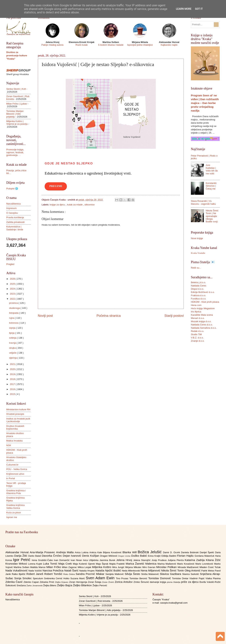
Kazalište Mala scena (202, 315)
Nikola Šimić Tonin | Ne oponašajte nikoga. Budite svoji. (212, 216)
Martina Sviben (22, 567)
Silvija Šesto (133, 574)
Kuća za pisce (14, 513)
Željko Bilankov (83, 585)
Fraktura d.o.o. (198, 295)
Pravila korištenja (15, 217)
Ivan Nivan (77, 560)
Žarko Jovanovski (35, 586)
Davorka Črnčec (52, 556)
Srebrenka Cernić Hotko (57, 578)
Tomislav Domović (160, 578)
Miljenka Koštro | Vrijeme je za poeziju (17, 123)
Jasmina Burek (108, 560)
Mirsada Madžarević (188, 567)
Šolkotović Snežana (16, 585)
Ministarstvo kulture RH (18, 409)
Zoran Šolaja (95, 582)
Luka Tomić (51, 564)
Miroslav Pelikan (167, 567)
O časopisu (12, 213)
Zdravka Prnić (47, 582)
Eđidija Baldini (169, 556)
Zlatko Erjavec (62, 582)
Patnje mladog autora (52, 45)
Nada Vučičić (36, 571)
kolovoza (14, 323)
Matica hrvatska (14, 441)
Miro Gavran (149, 567)
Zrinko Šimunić (142, 582)
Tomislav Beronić (139, 578)
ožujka (13, 348)
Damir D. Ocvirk (172, 552)
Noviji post (45, 316)
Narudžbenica (13, 204)
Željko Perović (100, 585)
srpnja (13, 328)
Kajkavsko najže (169, 45)
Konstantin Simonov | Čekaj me (211, 186)
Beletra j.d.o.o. (198, 282)
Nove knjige (197, 238)
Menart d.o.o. (198, 318)
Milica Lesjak (85, 567)
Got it (199, 9)
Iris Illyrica (196, 312)
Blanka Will (130, 552)
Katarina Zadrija (195, 560)
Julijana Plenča (176, 560)
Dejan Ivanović (72, 556)
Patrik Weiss (208, 571)
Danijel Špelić (207, 552)
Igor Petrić (22, 560)
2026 (13, 279)
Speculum (38, 578)
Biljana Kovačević (113, 552)
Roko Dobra (70, 574)
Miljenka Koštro (102, 567)
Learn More (184, 9)
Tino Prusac (123, 578)
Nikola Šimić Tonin (173, 570)
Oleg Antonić (193, 570)
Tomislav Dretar (181, 578)
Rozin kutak (81, 45)
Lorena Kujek (36, 564)
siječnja (13, 358)
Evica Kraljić (155, 556)
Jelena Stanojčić (142, 560)
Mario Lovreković (205, 564)
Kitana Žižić (213, 560)
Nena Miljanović (151, 570)
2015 (13, 394)
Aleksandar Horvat (18, 552)
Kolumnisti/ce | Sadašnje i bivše (15, 228)
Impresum (11, 208)
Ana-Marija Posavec (43, 552)
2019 (13, 374)
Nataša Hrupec (87, 571)
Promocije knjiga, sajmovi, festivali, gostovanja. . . (15, 152)
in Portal (11, 478)
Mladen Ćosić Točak (210, 567)
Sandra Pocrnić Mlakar (90, 574)
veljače (13, 353)
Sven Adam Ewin (101, 578)
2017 (13, 384)
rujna (12, 318)
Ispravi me (12, 517)
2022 (13, 299)
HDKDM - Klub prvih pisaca (205, 302)
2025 (13, 284)
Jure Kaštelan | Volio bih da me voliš (212, 169)
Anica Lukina (82, 552)
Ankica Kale (96, 552)
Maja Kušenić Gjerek (84, 564)
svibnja (13, 338)
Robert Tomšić (54, 574)
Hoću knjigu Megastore (203, 308)
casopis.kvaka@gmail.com (174, 603)
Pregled (10, 264)
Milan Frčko (54, 567)
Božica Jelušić (150, 552)
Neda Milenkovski (131, 571)
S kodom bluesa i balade (111, 45)
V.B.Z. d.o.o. (197, 338)
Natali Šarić (72, 570)
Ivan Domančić (62, 560)
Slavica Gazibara (171, 574)
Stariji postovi (174, 316)
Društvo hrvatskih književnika (15, 427)
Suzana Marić (78, 578)
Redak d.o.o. (197, 331)
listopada (14, 313)
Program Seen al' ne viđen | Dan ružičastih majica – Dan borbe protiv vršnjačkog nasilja (205, 103)
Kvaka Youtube (198, 253)
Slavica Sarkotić (191, 574)
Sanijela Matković (115, 574)
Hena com (196, 305)
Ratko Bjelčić (19, 574)
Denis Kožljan (91, 556)
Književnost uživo (15, 474)
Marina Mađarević (167, 564)
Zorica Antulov (124, 582)
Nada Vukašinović (17, 570)
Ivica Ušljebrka (91, 560)
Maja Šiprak (103, 564)
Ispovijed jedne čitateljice (140, 45)
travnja (13, 343)
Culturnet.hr (12, 465)
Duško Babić (140, 556)
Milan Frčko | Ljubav (17, 104)
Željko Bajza (65, 585)
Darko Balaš (35, 556)
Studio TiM (196, 334)
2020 (13, 369)
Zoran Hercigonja (79, 582)
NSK (9, 445)
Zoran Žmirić (108, 582)
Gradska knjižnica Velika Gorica (15, 506)
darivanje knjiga (158, 582)
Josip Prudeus (160, 560)
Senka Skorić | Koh (16, 89)
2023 (13, 294)
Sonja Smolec (24, 578)
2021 (13, 364)
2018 (13, 379)
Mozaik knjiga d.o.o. (201, 321)
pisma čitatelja (174, 582)
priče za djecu (190, 582)
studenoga (15, 308)
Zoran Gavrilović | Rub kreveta (95, 601)
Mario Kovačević (186, 564)
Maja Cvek (66, 564)
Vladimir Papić (197, 578)
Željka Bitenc (50, 585)
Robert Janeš (35, 574)
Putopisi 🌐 (12, 189)
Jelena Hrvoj (125, 560)
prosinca (14, 303)
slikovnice (89, 205)
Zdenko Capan (32, 582)
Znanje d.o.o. (198, 341)
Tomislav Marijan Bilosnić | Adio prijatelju (15, 114)
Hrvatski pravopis (15, 414)
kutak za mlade (75, 205)
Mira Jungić (119, 567)
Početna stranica (109, 316)
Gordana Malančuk (205, 556)
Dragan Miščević (109, 556)
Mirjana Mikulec (134, 567)
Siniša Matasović (150, 574)
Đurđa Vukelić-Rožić (210, 582)
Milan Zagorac (70, 567)
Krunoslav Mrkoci (17, 564)
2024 (13, 289)
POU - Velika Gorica (17, 469)
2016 (13, 389)
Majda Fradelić (118, 564)
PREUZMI (56, 186)
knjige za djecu (58, 205)
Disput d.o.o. (197, 289)
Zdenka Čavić (14, 582)
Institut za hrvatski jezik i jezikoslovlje (18, 420)
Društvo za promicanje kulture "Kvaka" (17, 56)
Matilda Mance (38, 567)
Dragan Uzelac (125, 556)
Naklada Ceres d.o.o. (202, 325)
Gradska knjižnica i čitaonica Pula (16, 492)
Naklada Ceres (199, 286)
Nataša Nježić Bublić (109, 570)
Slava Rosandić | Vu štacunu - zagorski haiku (203, 202)
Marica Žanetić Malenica (142, 564)
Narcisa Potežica (53, 570)
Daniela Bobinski (190, 552)
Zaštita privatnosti (15, 222)
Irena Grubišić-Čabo (43, 560)
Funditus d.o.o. (199, 299)
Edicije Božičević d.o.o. (203, 292)
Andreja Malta (65, 552)
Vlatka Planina (213, 578)
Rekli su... (196, 268)
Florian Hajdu (186, 556)
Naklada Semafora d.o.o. (204, 328)
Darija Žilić (21, 556)
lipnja (12, 333)
